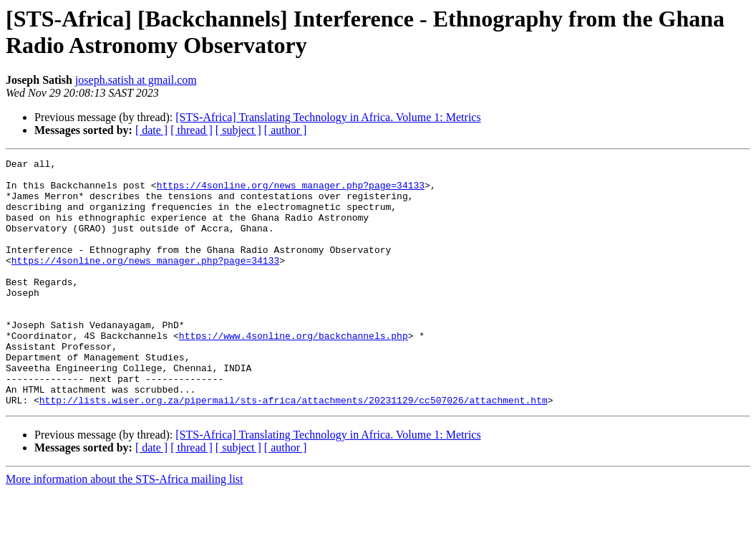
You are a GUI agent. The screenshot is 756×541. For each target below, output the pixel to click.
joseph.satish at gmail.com (136, 80)
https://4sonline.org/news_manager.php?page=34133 (291, 191)
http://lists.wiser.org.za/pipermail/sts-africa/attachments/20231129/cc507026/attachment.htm (294, 449)
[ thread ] (192, 130)
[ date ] (151, 130)
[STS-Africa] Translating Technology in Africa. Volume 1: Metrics (328, 117)
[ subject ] (238, 130)
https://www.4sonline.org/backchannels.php (294, 372)
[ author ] (286, 130)
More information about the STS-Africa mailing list (125, 528)
